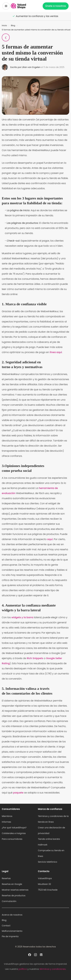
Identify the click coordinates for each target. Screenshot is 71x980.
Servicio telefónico (48, 862)
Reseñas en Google (12, 884)
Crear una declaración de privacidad (52, 830)
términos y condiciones (53, 969)
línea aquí (56, 352)
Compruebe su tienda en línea (51, 853)
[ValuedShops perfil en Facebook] (30, 954)
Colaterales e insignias (14, 833)
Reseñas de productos (14, 896)
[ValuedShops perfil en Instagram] (35, 954)
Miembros (7, 816)
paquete (18, 793)
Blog (13, 25)
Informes (6, 822)
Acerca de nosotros (12, 915)
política (23, 969)
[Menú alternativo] (6, 6)
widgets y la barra (22, 617)
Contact (6, 926)
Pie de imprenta (10, 936)
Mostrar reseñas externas (15, 890)
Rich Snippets (35, 658)
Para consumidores (12, 839)
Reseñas (6, 878)
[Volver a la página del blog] (6, 37)
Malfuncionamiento (12, 931)
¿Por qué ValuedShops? (14, 828)
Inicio (4, 25)
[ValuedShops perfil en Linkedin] (41, 954)
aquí (50, 539)
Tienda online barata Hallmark (49, 842)
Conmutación (9, 901)
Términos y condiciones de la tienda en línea (53, 819)
